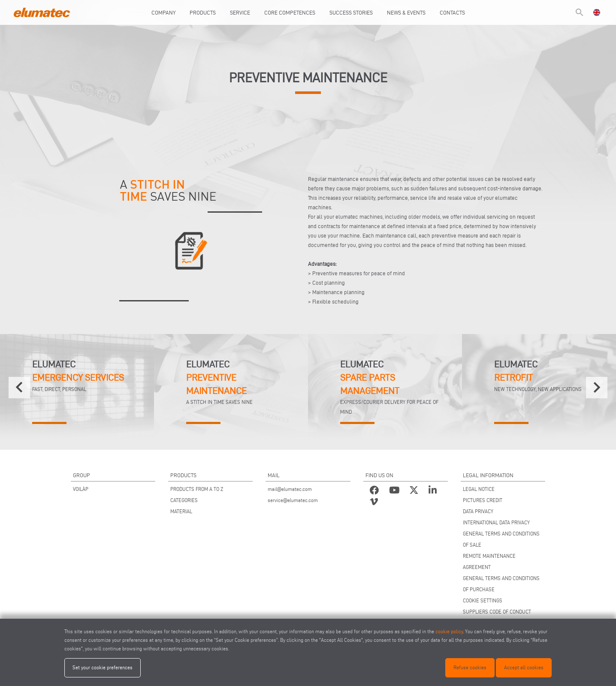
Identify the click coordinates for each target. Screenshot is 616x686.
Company (163, 12)
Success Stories (351, 12)
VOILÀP (81, 489)
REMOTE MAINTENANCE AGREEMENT (489, 561)
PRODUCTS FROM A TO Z (197, 489)
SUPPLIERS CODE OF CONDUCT (497, 612)
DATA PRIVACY (478, 511)
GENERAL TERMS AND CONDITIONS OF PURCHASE (501, 584)
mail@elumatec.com (290, 489)
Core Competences (290, 12)
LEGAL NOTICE (479, 489)
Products (203, 12)
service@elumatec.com (293, 500)
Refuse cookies (470, 667)
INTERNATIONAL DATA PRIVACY (496, 522)
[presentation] (19, 388)
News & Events (406, 12)
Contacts (452, 12)
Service (240, 12)
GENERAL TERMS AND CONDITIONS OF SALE (501, 539)
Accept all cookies (524, 667)
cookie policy (449, 631)
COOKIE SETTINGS (483, 600)
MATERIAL (181, 511)
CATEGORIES (184, 500)
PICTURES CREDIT (483, 500)
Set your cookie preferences (103, 667)
